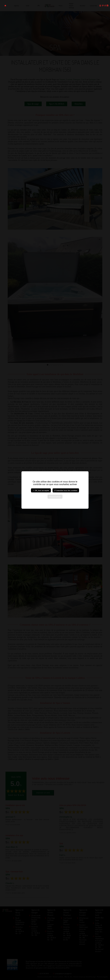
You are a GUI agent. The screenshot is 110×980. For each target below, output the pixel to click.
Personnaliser (55, 497)
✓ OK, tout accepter (41, 490)
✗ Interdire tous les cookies (66, 490)
